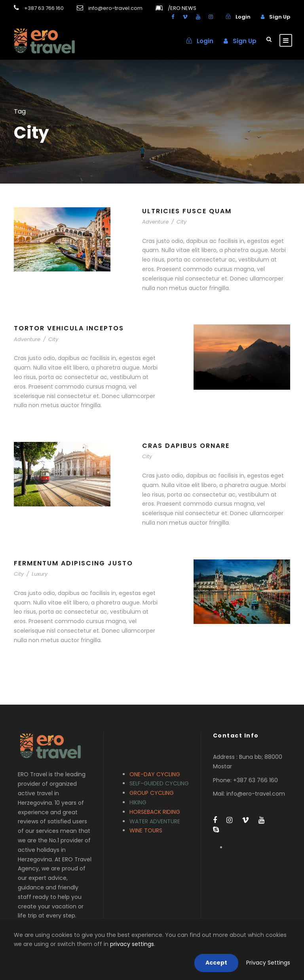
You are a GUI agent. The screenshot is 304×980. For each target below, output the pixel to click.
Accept (216, 963)
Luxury (40, 574)
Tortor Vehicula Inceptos (69, 328)
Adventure (155, 222)
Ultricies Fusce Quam (187, 211)
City (181, 222)
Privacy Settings (268, 963)
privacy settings (132, 944)
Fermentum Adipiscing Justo (73, 563)
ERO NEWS (182, 8)
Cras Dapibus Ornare (186, 446)
